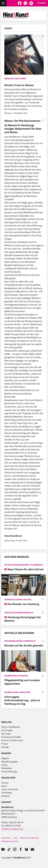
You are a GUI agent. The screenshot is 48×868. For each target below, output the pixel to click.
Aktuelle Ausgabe (10, 762)
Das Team (6, 734)
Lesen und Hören (10, 789)
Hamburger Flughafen (16, 676)
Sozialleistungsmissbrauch (19, 613)
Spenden (42, 3)
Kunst (4, 786)
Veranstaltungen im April (18, 599)
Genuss (5, 783)
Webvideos (7, 768)
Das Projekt (7, 730)
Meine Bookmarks (31, 3)
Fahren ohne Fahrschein (17, 692)
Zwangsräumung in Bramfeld (20, 641)
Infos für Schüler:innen (12, 740)
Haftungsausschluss (10, 841)
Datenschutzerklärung (29, 838)
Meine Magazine (25, 3)
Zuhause (5, 796)
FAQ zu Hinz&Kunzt (11, 727)
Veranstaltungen (9, 772)
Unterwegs (7, 793)
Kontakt (5, 747)
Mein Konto (20, 3)
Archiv (4, 765)
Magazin (5, 758)
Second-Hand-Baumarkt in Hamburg (23, 565)
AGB (15, 838)
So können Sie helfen (11, 737)
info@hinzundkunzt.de (12, 829)
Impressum (6, 838)
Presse (5, 744)
